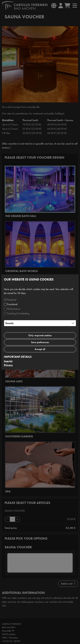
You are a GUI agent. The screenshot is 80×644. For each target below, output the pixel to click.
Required (12, 300)
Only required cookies (40, 335)
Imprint (8, 361)
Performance (14, 309)
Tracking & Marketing (18, 313)
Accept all (40, 349)
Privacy (8, 365)
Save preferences (40, 342)
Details (9, 323)
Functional (12, 304)
